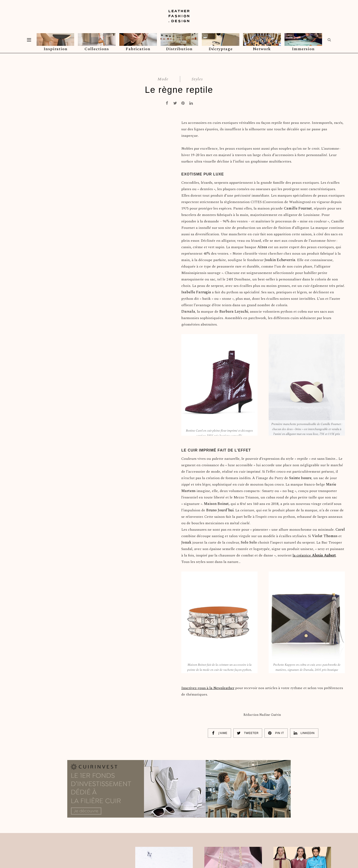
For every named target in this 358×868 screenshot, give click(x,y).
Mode (163, 79)
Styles (197, 79)
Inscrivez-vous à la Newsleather (208, 688)
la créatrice (314, 555)
